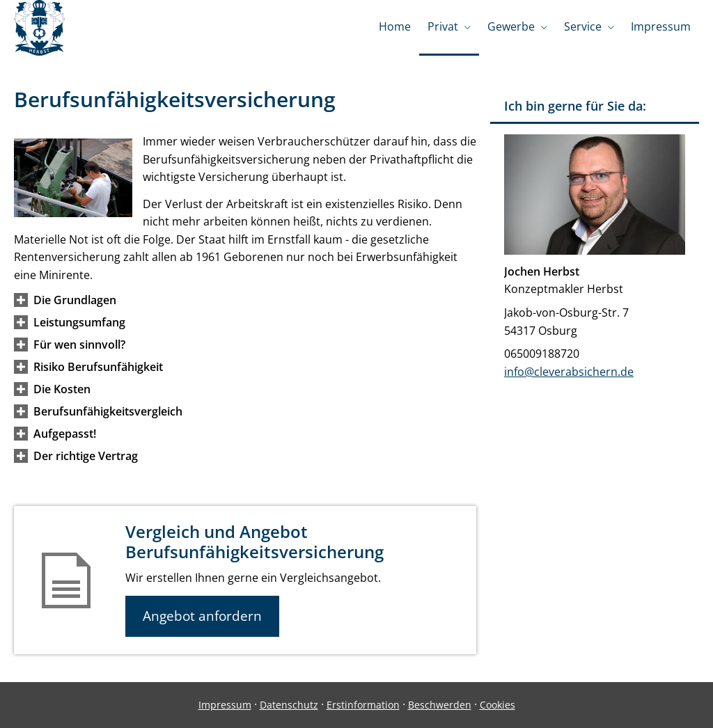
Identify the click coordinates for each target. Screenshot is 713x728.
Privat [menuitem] (443, 26)
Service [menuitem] (583, 26)
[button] (75, 300)
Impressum (225, 705)
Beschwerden (440, 705)
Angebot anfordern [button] (202, 616)
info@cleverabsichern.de (569, 372)
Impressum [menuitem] (661, 26)
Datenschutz (289, 705)
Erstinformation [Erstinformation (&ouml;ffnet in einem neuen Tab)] (363, 705)
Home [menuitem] (395, 26)
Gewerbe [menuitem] (511, 26)
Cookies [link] (497, 705)
